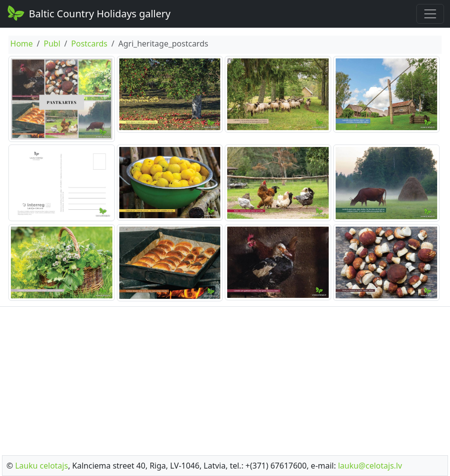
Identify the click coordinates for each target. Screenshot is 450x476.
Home (22, 44)
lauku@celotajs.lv (370, 466)
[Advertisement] (225, 378)
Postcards (89, 44)
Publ (52, 44)
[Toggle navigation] (430, 14)
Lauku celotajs (41, 466)
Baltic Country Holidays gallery (88, 13)
